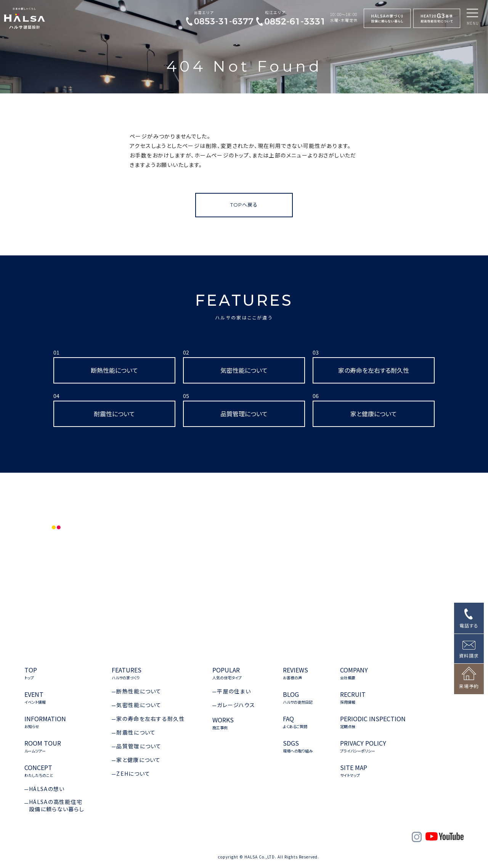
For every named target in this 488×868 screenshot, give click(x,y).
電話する (469, 625)
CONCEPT (39, 771)
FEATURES (244, 306)
